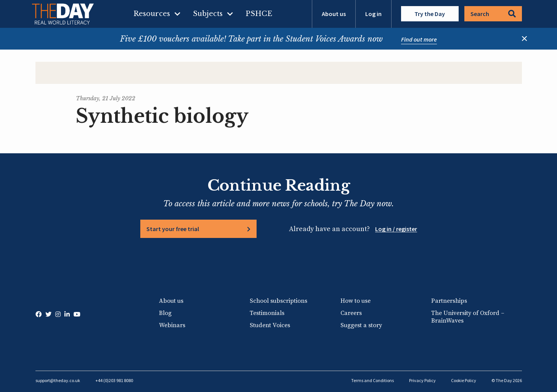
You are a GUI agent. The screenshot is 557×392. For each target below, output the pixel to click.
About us (334, 14)
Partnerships (449, 301)
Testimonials (267, 313)
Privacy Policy (422, 380)
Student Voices (270, 325)
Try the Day (430, 14)
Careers (351, 313)
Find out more (419, 39)
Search (493, 14)
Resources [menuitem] (152, 14)
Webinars (172, 325)
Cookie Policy (464, 380)
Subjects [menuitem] (208, 14)
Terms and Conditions (372, 380)
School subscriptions (278, 301)
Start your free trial (173, 229)
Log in (373, 14)
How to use (356, 301)
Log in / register (396, 229)
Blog (165, 313)
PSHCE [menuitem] (259, 14)
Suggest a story (361, 325)
